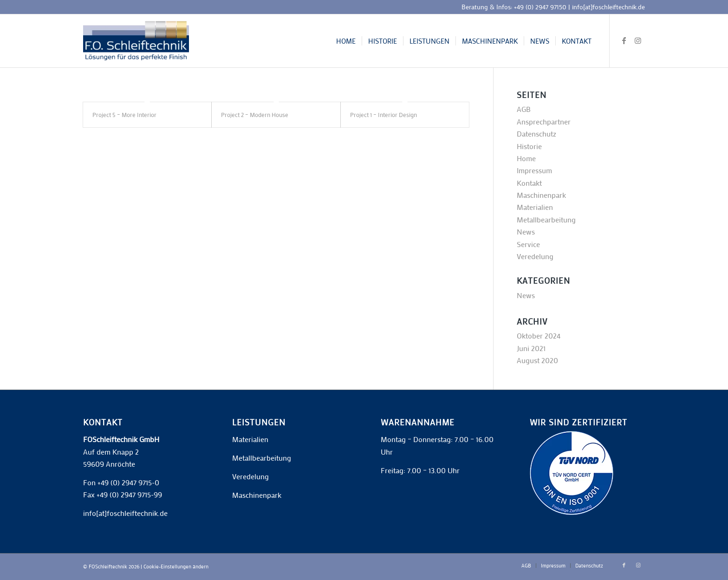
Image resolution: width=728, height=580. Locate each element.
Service (528, 244)
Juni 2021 (531, 348)
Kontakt (529, 183)
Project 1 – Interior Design (383, 114)
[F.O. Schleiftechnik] (136, 41)
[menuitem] (346, 41)
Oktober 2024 (539, 336)
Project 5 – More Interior (124, 114)
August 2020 (537, 360)
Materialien (535, 207)
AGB (524, 109)
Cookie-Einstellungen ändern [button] (176, 567)
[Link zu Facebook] (624, 40)
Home (526, 158)
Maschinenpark (541, 195)
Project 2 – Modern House (255, 114)
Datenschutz (536, 134)
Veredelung (535, 256)
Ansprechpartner (544, 121)
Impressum (534, 170)
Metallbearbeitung (546, 219)
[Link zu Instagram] (638, 40)
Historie (529, 146)
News (526, 231)
